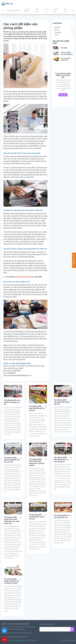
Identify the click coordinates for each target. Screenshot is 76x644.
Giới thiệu (64, 48)
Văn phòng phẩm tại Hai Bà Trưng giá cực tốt (12, 402)
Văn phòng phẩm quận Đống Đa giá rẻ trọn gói (37, 408)
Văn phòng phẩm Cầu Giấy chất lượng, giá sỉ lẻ (62, 402)
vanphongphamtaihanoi (19, 640)
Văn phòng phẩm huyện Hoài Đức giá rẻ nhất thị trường (11, 581)
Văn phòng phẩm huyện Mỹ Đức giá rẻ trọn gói (37, 517)
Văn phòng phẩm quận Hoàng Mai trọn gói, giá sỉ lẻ (12, 460)
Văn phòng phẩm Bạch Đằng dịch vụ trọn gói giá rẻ (61, 459)
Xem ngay (63, 95)
